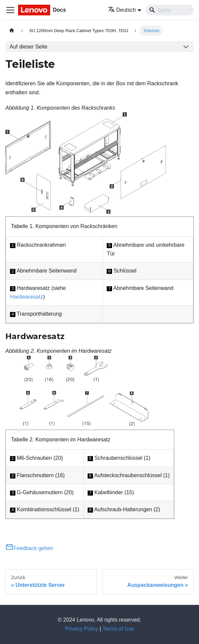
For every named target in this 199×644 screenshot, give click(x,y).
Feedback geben (29, 548)
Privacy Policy (82, 629)
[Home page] (12, 31)
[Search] (170, 10)
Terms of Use (118, 629)
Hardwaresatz (27, 297)
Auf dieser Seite (29, 47)
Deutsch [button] (122, 10)
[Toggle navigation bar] (10, 10)
